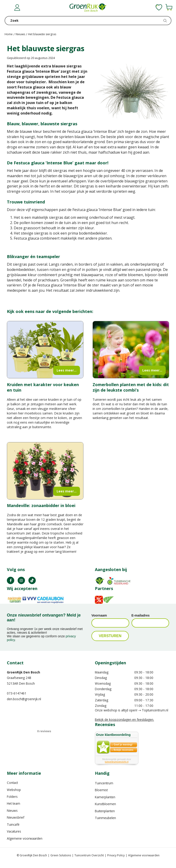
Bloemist (101, 790)
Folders (12, 797)
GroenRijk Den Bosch (23, 672)
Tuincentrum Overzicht (89, 855)
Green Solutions (61, 855)
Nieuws (12, 811)
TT (32, 580)
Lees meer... (67, 370)
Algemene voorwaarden (25, 838)
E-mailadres (141, 615)
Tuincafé (13, 824)
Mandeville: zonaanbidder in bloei (41, 505)
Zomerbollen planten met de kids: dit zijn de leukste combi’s (131, 387)
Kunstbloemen (105, 804)
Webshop (14, 790)
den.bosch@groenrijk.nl (24, 699)
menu (8, 8)
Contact (12, 783)
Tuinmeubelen (105, 818)
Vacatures (14, 831)
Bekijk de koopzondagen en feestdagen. (124, 720)
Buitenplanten (105, 811)
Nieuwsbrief (16, 817)
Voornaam (99, 615)
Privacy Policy (116, 855)
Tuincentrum (104, 783)
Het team (14, 803)
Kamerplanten (105, 797)
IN (21, 580)
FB (11, 580)
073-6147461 (17, 693)
